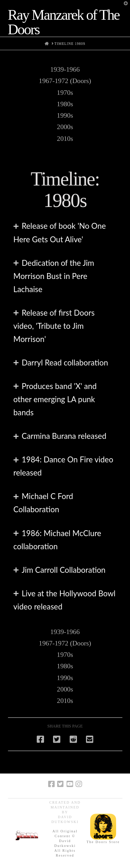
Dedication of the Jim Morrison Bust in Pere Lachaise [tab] (54, 276)
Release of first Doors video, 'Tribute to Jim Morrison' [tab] (54, 326)
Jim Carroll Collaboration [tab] (64, 570)
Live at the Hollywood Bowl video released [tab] (65, 600)
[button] (123, 7)
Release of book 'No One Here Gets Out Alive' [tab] (60, 232)
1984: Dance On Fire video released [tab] (63, 466)
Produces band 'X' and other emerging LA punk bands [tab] (55, 399)
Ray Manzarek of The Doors (64, 22)
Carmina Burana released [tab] (64, 436)
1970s (65, 93)
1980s (65, 104)
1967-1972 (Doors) (65, 81)
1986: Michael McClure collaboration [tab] (57, 540)
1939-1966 (65, 69)
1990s (65, 115)
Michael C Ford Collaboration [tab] (43, 503)
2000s (65, 127)
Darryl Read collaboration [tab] (65, 363)
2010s (65, 139)
